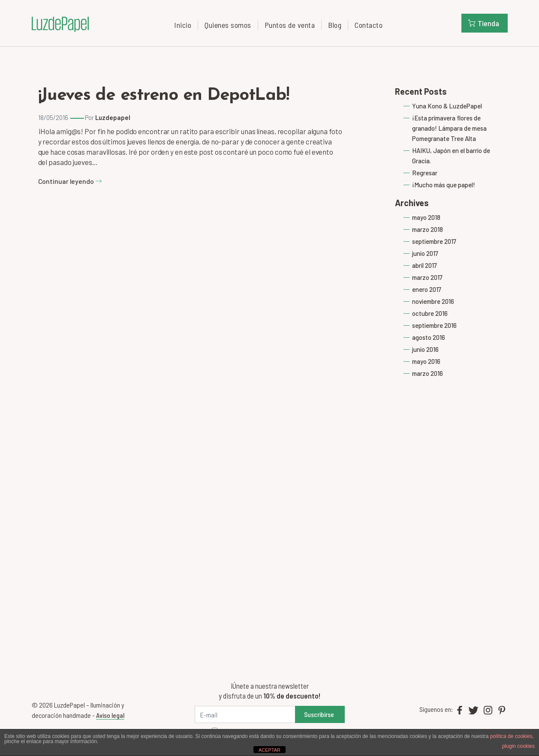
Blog (335, 25)
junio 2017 (425, 253)
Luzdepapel (113, 117)
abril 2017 (425, 265)
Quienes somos (228, 25)
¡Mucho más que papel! (444, 185)
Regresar (425, 173)
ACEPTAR (269, 750)
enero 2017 (427, 289)
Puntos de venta (290, 25)
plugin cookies (518, 746)
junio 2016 (425, 349)
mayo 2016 (426, 361)
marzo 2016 (428, 373)
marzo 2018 (428, 229)
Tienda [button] (484, 23)
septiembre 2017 (434, 241)
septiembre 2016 (434, 325)
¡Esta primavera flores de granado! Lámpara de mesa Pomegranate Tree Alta (449, 128)
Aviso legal (110, 715)
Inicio (183, 25)
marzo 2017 (427, 277)
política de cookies (511, 736)
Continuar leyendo (70, 181)
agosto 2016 (429, 337)
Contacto (369, 25)
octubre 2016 (430, 313)
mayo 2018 (426, 217)
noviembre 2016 (433, 301)
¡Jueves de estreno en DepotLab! (164, 96)
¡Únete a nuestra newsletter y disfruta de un (269, 691)
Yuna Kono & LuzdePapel (447, 106)
